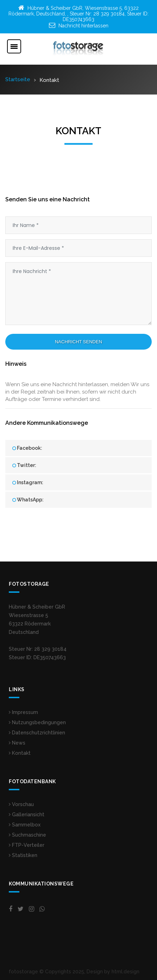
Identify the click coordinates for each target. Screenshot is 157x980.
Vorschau (21, 804)
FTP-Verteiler (27, 845)
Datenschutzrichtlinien (37, 733)
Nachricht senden (78, 342)
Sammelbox (25, 825)
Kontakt (20, 753)
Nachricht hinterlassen (83, 26)
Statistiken (23, 855)
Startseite (18, 79)
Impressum (23, 712)
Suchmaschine (27, 835)
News (17, 743)
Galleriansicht (27, 814)
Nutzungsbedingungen (37, 722)
